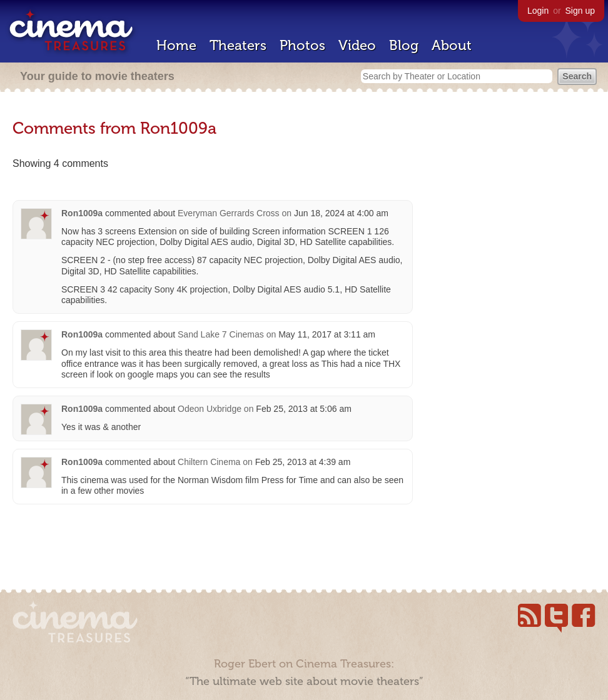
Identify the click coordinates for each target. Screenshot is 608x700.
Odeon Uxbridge (210, 409)
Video (357, 45)
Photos (302, 45)
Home (176, 45)
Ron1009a (82, 213)
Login (538, 11)
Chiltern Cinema (209, 462)
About (452, 45)
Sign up (580, 11)
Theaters (238, 45)
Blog (404, 45)
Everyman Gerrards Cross (229, 213)
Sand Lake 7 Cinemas (221, 334)
